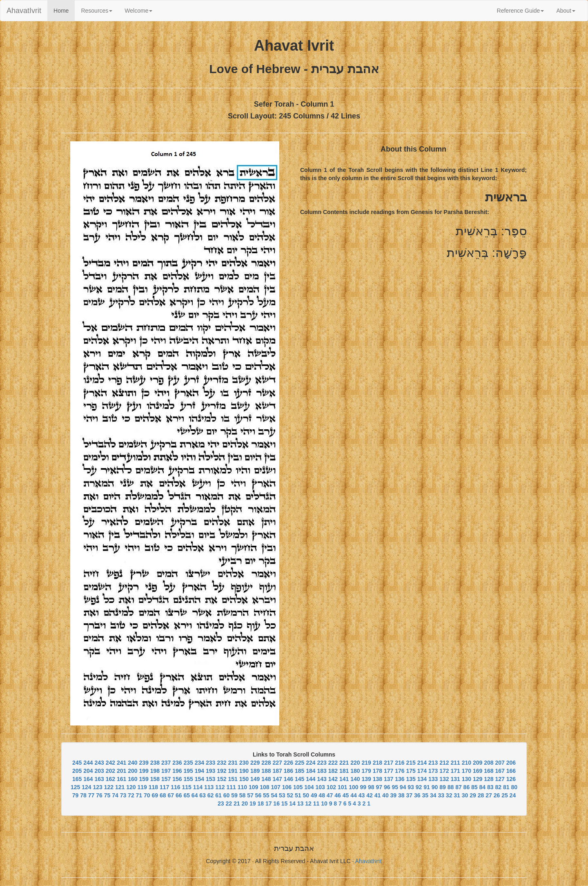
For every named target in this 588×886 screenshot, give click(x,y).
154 (199, 779)
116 (175, 787)
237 (166, 763)
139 (366, 779)
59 (234, 795)
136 (400, 779)
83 (490, 787)
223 (322, 763)
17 (269, 803)
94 (403, 787)
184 (311, 771)
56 (258, 795)
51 (298, 795)
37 (410, 795)
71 (139, 795)
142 (333, 779)
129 (478, 779)
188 (266, 771)
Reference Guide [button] (521, 11)
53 (282, 795)
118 (153, 787)
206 (511, 763)
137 (389, 779)
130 (467, 779)
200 (133, 771)
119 (142, 787)
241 (121, 763)
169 (478, 771)
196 (177, 771)
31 (457, 795)
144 (311, 779)
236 (177, 763)
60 (227, 795)
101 (342, 787)
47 (330, 795)
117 (164, 787)
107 (276, 787)
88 (451, 787)
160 (133, 779)
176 (400, 771)
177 (389, 771)
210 (467, 763)
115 (187, 787)
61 (218, 795)
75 (107, 795)
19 (253, 803)
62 (211, 795)
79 (76, 795)
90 (435, 787)
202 (110, 771)
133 (433, 779)
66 (179, 795)
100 (353, 787)
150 (244, 779)
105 (298, 787)
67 (171, 795)
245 (77, 763)
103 (320, 787)
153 (210, 779)
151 (233, 779)
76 (99, 795)
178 (378, 771)
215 (411, 763)
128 (489, 779)
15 (285, 803)
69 (155, 795)
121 (120, 787)
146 (288, 779)
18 (261, 803)
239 (144, 763)
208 (489, 763)
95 (395, 787)
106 (287, 787)
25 (505, 795)
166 (511, 771)
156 (177, 779)
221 (344, 763)
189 (255, 771)
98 (371, 787)
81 (506, 787)
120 (131, 787)
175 (411, 771)
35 (425, 795)
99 (363, 787)
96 (387, 787)
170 (467, 771)
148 (266, 779)
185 (300, 771)
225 (300, 763)
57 (250, 795)
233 (210, 763)
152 (222, 779)
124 (86, 787)
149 (255, 779)
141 (344, 779)
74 (115, 795)
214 (422, 763)
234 (199, 763)
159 (144, 779)
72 (131, 795)
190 (244, 771)
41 (378, 795)
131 (455, 779)
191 (233, 771)
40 (385, 795)
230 (244, 763)
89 (443, 787)
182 (333, 771)
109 (253, 787)
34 (433, 795)
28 (481, 795)
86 (467, 787)
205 (77, 771)
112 (220, 787)
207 (500, 763)
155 (188, 779)
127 (500, 779)
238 (155, 763)
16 (276, 803)
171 (455, 771)
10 (324, 803)
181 (344, 771)
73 (123, 795)
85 (474, 787)
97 (379, 787)
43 (362, 795)
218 (378, 763)
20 (245, 803)
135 (411, 779)
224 (311, 763)
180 (355, 771)
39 (394, 795)
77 (91, 795)
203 (99, 771)
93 (411, 787)
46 (338, 795)
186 (288, 771)
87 (459, 787)
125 (75, 787)
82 (498, 787)
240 (133, 763)
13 (301, 803)
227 (277, 763)
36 (417, 795)
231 (233, 763)
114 (198, 787)
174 (422, 771)
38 (401, 795)
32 (449, 795)
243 (99, 763)
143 (322, 779)
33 (441, 795)
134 (422, 779)
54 (274, 795)
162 (110, 779)
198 (155, 771)
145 (300, 779)
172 (444, 771)
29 (473, 795)
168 (489, 771)
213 (433, 763)
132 (444, 779)
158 (155, 779)
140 (355, 779)
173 (433, 771)
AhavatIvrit (24, 11)
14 (292, 803)
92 (419, 787)
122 (109, 787)
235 (188, 763)
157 (166, 779)
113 (209, 787)
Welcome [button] (138, 11)
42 (370, 795)
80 (514, 787)
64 (195, 795)
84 (483, 787)
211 (455, 763)
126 (511, 779)
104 (309, 787)
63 (203, 795)
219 (366, 763)
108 (264, 787)
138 (378, 779)
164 (88, 779)
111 (231, 787)
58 (243, 795)
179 (366, 771)
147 (277, 779)
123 (98, 787)
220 (355, 763)
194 (199, 771)
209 (478, 763)
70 (147, 795)
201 (121, 771)
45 (346, 795)
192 (222, 771)
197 (166, 771)
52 (290, 795)
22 (229, 803)
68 (163, 795)
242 (110, 763)
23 (221, 803)
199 (144, 771)
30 (465, 795)
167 (500, 771)
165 (77, 779)
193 (210, 771)
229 (255, 763)
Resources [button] (97, 11)
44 (354, 795)
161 (121, 779)
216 (400, 763)
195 (188, 771)
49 (314, 795)
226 (288, 763)
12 (308, 803)
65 (187, 795)
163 (99, 779)
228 (266, 763)
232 (222, 763)
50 (306, 795)
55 (266, 795)
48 (322, 795)
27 (489, 795)
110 (242, 787)
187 (277, 771)
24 (513, 795)
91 (427, 787)
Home (64, 10)
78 (83, 795)
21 (237, 803)
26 (497, 795)
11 (316, 803)
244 (88, 763)
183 (322, 771)
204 (88, 771)
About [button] (566, 11)
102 (331, 787)
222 (333, 763)
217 (389, 763)
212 (444, 763)
